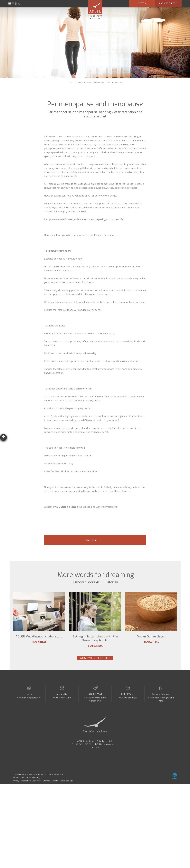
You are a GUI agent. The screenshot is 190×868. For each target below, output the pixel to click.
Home (70, 83)
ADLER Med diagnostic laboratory (39, 636)
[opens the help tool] (3, 437)
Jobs (29, 697)
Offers (142, 3)
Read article (39, 642)
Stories (16, 780)
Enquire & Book (168, 3)
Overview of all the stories (95, 658)
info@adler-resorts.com (107, 747)
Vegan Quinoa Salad (151, 636)
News (89, 83)
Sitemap (46, 783)
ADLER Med (95, 697)
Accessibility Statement (31, 783)
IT (95, 750)
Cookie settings (66, 783)
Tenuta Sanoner (161, 697)
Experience (80, 83)
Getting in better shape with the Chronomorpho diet (95, 638)
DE (92, 750)
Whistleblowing (33, 780)
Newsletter (62, 697)
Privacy (16, 783)
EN (98, 750)
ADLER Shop (128, 697)
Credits (55, 783)
